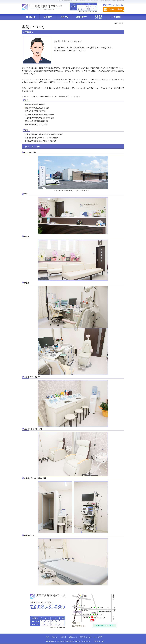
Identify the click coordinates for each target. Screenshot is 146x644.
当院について (73, 637)
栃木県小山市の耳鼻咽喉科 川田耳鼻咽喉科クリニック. (66, 641)
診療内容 (64, 637)
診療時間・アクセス (85, 637)
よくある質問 (98, 637)
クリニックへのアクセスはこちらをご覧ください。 (73, 191)
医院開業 (96, 641)
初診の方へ (55, 637)
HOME (47, 637)
